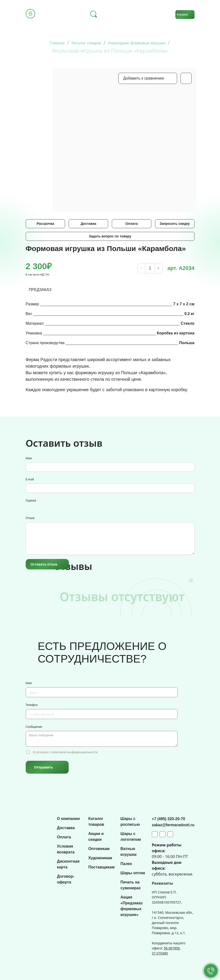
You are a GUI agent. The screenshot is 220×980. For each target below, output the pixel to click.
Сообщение (34, 727)
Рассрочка (45, 224)
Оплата (132, 224)
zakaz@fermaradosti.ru (173, 825)
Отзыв (30, 518)
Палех (126, 864)
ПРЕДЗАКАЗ (40, 290)
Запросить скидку (175, 224)
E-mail (30, 479)
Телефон (32, 705)
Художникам (100, 858)
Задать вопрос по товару (110, 236)
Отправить (44, 767)
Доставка (88, 224)
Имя (29, 458)
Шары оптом (133, 873)
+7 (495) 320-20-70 (168, 819)
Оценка (31, 500)
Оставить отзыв (44, 564)
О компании (68, 819)
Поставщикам (102, 867)
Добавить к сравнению (144, 78)
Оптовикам (99, 849)
